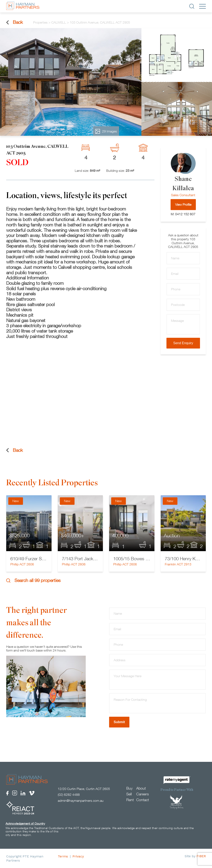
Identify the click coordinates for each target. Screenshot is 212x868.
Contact (143, 800)
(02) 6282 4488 (69, 795)
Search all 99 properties (33, 580)
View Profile (183, 204)
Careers (143, 794)
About (141, 788)
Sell (129, 794)
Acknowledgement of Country (25, 823)
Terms (63, 856)
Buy (129, 788)
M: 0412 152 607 (183, 214)
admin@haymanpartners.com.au (81, 801)
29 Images (106, 131)
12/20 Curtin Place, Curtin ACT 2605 (84, 789)
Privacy (78, 856)
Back (14, 22)
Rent (130, 800)
